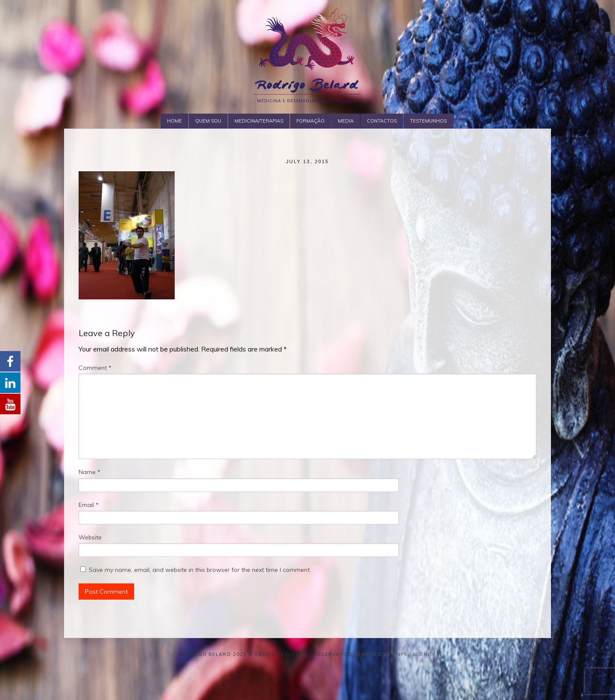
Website (90, 537)
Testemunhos (428, 121)
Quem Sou (208, 121)
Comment (95, 368)
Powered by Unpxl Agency (394, 654)
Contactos (382, 121)
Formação (310, 121)
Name (89, 472)
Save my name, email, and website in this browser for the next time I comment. (200, 570)
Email (89, 505)
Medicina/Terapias (259, 121)
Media (346, 121)
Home (174, 121)
